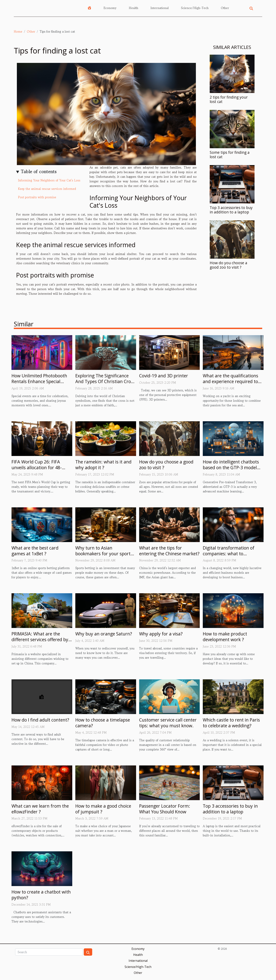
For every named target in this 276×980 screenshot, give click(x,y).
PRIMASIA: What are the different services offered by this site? (40, 639)
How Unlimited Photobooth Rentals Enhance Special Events (39, 381)
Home (18, 31)
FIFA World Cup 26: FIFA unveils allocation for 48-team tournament (37, 467)
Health (133, 8)
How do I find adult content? (40, 720)
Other (225, 8)
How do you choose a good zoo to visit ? (228, 265)
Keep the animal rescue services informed (47, 189)
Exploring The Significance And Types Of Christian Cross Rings (105, 381)
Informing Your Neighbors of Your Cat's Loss (49, 180)
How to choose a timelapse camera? (103, 723)
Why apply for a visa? (161, 634)
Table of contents (39, 172)
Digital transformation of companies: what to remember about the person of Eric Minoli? (232, 556)
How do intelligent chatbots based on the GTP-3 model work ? (231, 467)
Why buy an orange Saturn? (104, 634)
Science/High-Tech (195, 8)
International (160, 8)
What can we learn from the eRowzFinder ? (40, 809)
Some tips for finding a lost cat (230, 155)
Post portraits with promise (37, 197)
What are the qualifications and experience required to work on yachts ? (230, 381)
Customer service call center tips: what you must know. (168, 723)
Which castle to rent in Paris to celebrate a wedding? (231, 723)
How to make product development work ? (225, 637)
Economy (110, 8)
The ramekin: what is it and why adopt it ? (103, 465)
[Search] (49, 952)
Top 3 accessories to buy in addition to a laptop (231, 210)
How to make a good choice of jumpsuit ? (103, 809)
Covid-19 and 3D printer (164, 376)
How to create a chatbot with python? (41, 895)
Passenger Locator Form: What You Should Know (165, 809)
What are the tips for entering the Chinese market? (169, 551)
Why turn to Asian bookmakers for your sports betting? (104, 554)
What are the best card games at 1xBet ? (35, 551)
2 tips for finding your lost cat (229, 99)
